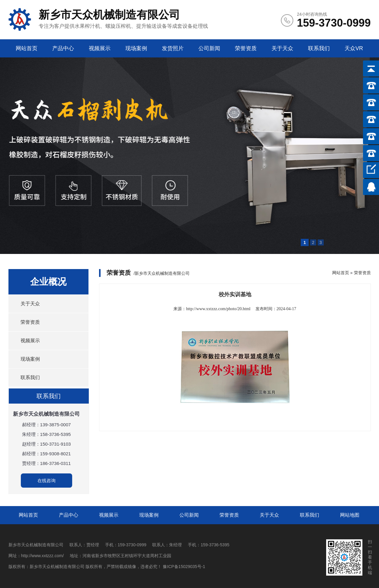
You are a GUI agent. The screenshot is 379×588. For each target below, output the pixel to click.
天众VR (354, 48)
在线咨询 (47, 481)
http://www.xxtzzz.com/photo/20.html (218, 309)
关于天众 (282, 48)
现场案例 (136, 48)
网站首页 (27, 48)
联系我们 (319, 48)
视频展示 (100, 48)
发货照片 (173, 48)
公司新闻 (209, 48)
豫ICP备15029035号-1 (184, 567)
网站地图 (350, 515)
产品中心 (63, 48)
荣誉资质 (246, 48)
